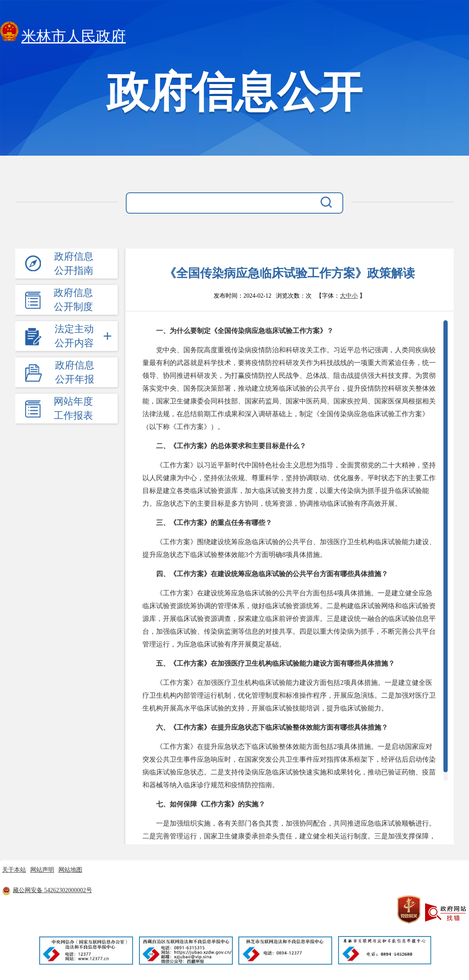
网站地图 (70, 870)
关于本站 (14, 870)
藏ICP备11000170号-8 (166, 890)
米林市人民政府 (63, 34)
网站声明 (42, 870)
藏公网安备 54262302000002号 (47, 890)
